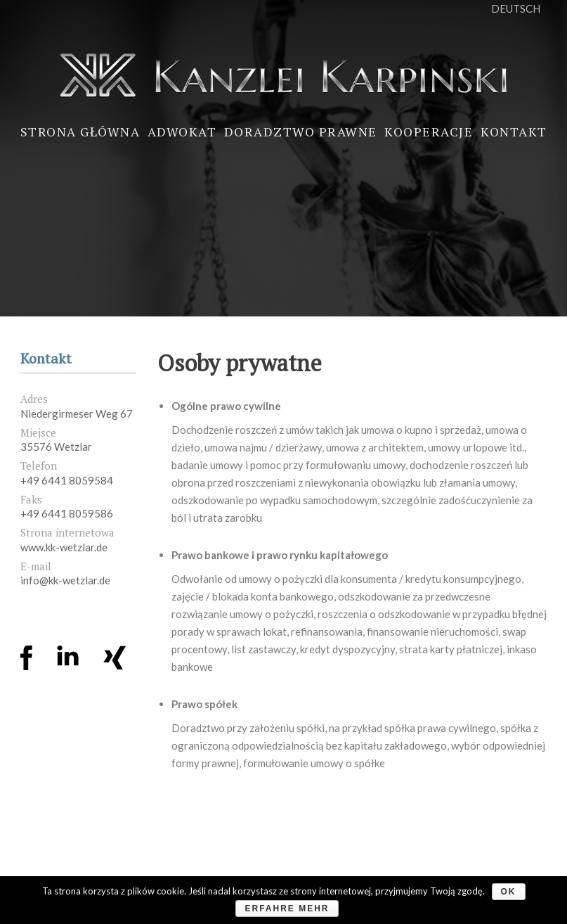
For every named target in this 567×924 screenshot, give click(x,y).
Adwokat (182, 131)
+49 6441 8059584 (67, 480)
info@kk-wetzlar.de (65, 580)
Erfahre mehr (287, 909)
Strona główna (80, 131)
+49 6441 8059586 (67, 513)
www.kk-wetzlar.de (64, 547)
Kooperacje (429, 131)
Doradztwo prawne (301, 131)
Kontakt (514, 131)
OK (509, 892)
